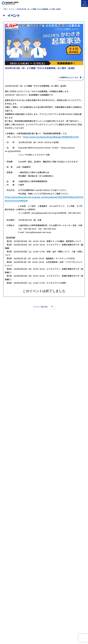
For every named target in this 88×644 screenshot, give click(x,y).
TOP (5, 9)
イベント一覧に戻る (44, 307)
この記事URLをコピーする (70, 78)
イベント (11, 9)
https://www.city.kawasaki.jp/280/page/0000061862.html (51, 137)
